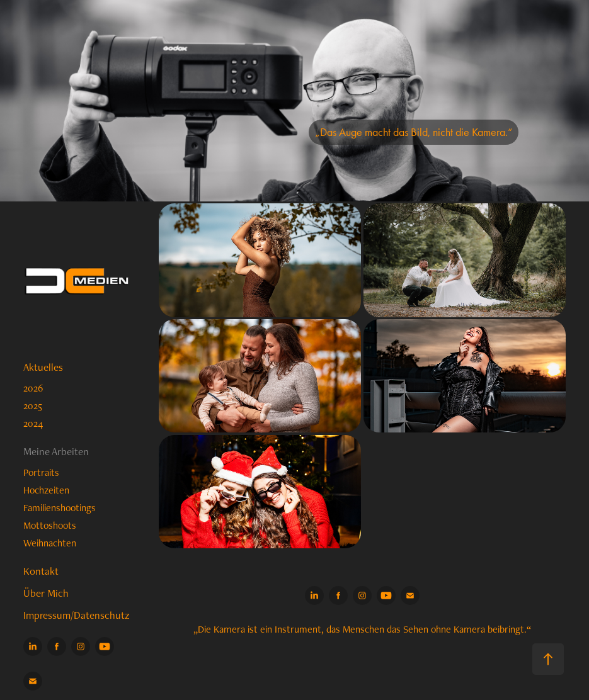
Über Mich (46, 593)
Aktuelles (43, 367)
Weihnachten (50, 543)
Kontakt (41, 571)
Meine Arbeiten (56, 451)
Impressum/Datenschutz (77, 615)
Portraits (41, 472)
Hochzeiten (46, 490)
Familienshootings (60, 508)
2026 (33, 388)
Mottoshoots (50, 525)
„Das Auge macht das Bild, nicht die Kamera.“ (414, 132)
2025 (33, 406)
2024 (33, 423)
